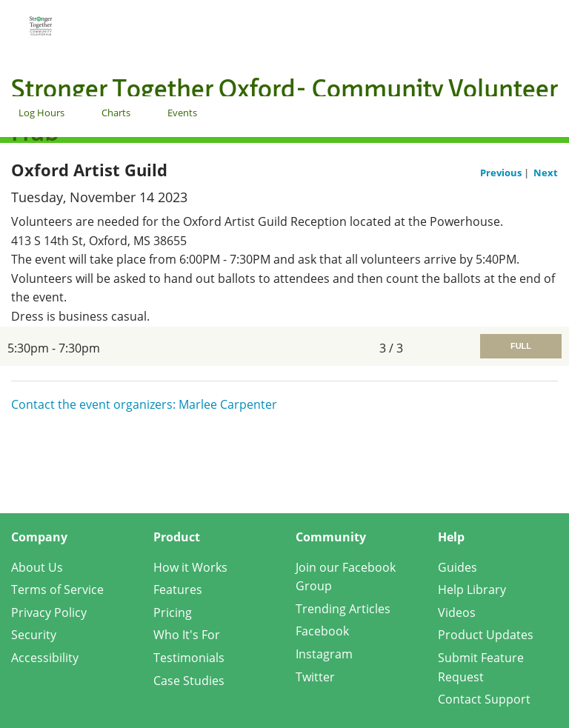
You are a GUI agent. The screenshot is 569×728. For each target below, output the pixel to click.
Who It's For (187, 635)
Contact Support (484, 699)
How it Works (190, 567)
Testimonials (189, 658)
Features (178, 590)
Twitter (315, 677)
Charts (116, 113)
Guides (457, 567)
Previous (502, 173)
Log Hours (41, 113)
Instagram (324, 654)
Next (546, 173)
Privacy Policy (49, 612)
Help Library (472, 590)
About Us (37, 567)
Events (182, 113)
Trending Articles (343, 609)
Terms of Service (57, 590)
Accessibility (45, 658)
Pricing (173, 612)
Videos (457, 612)
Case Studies (189, 681)
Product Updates (486, 635)
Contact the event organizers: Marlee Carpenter (144, 404)
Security (34, 635)
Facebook (322, 631)
